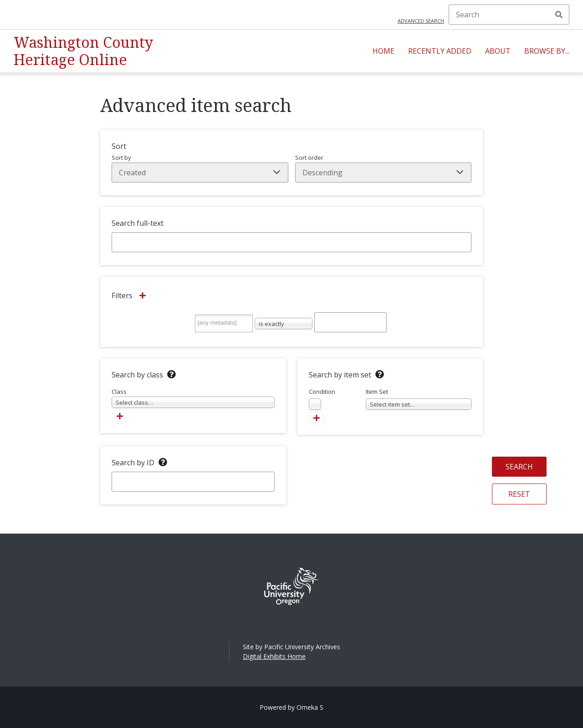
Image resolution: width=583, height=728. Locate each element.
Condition (322, 399)
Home (384, 51)
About (498, 51)
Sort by (200, 168)
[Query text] (350, 322)
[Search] (509, 15)
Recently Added (440, 51)
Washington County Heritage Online (83, 51)
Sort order (384, 168)
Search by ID (133, 463)
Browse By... (547, 51)
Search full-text (138, 223)
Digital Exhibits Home (274, 656)
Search (559, 15)
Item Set (419, 399)
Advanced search (421, 21)
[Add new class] (120, 416)
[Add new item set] (317, 418)
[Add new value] (142, 295)
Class (193, 398)
